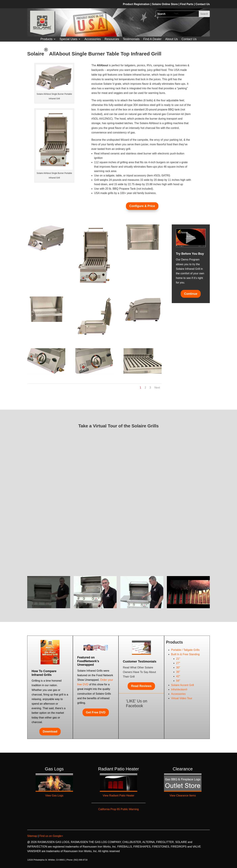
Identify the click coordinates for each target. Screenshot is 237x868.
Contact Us (189, 39)
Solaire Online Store (165, 4)
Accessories (93, 39)
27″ (178, 663)
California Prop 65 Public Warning (119, 809)
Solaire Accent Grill (182, 685)
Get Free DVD (96, 712)
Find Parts (187, 4)
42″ (178, 676)
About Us (172, 39)
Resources (112, 39)
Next (157, 388)
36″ (178, 672)
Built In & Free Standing (185, 654)
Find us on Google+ (51, 836)
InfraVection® (179, 689)
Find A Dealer (152, 39)
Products (46, 39)
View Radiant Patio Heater (118, 796)
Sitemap (33, 836)
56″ (178, 681)
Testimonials (131, 39)
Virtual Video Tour (182, 698)
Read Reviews (141, 686)
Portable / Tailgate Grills (185, 650)
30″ (178, 667)
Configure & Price (142, 206)
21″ (178, 659)
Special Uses (68, 39)
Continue (191, 294)
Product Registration (136, 4)
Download (50, 732)
